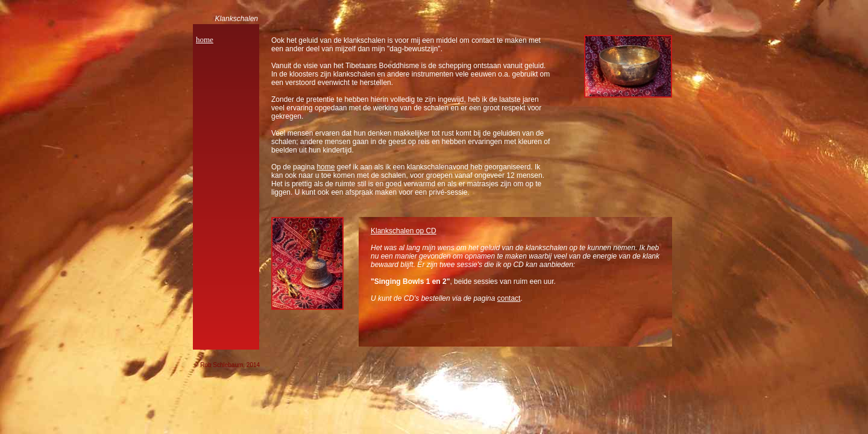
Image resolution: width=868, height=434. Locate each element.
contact (509, 298)
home (205, 39)
